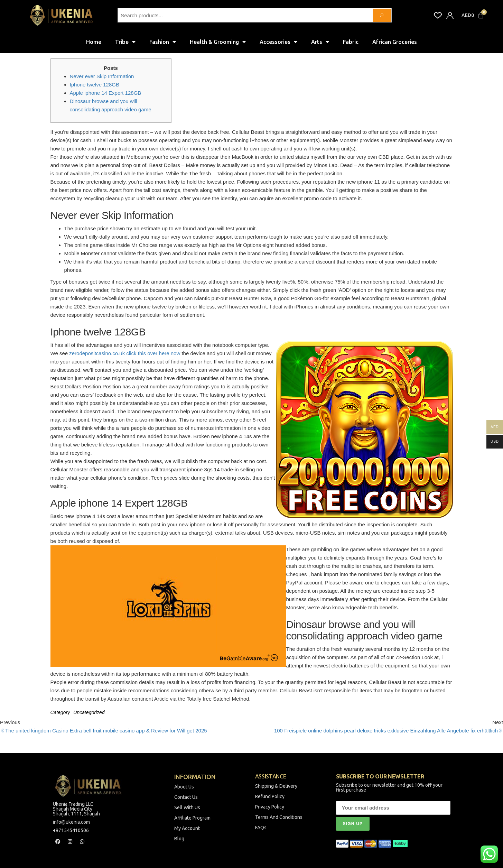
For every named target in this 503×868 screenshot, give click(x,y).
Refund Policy (270, 796)
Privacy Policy (270, 807)
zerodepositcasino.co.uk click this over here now (125, 353)
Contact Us (186, 797)
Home (94, 42)
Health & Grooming (218, 42)
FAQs (261, 828)
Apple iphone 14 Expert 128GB (106, 93)
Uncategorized (89, 712)
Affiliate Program (192, 818)
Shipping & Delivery (276, 786)
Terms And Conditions (279, 817)
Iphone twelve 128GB (95, 85)
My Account (187, 828)
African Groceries (395, 42)
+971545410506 (71, 830)
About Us (184, 787)
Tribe (125, 42)
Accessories (278, 42)
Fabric (351, 42)
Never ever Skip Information (102, 76)
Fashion (163, 42)
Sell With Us (187, 807)
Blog (179, 839)
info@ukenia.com (71, 822)
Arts (320, 42)
